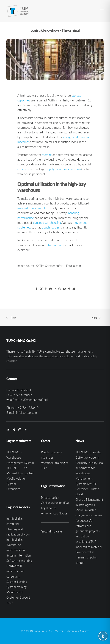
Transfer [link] (23, 155)
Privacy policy (50, 498)
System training (16, 587)
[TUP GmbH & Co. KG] (18, 11)
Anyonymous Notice (54, 513)
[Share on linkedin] (55, 289)
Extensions (13, 489)
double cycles (51, 227)
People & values (51, 452)
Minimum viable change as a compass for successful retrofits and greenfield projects (89, 520)
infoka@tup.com (27, 413)
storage (47, 155)
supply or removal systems (64, 169)
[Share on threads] (46, 289)
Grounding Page (51, 531)
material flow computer (33, 208)
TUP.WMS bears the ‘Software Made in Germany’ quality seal (89, 457)
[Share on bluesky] (64, 289)
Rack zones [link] (75, 245)
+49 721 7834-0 (27, 408)
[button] (102, 11)
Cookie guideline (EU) (55, 503)
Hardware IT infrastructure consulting (15, 571)
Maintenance (15, 592)
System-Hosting (17, 582)
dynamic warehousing (47, 223)
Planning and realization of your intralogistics (18, 534)
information (53, 245)
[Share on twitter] (41, 289)
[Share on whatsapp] (60, 289)
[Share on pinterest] (50, 289)
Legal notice (49, 508)
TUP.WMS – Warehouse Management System (20, 457)
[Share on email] (73, 289)
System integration (19, 555)
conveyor (23, 169)
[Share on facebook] (37, 289)
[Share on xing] (69, 289)
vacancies (47, 457)
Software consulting (19, 561)
